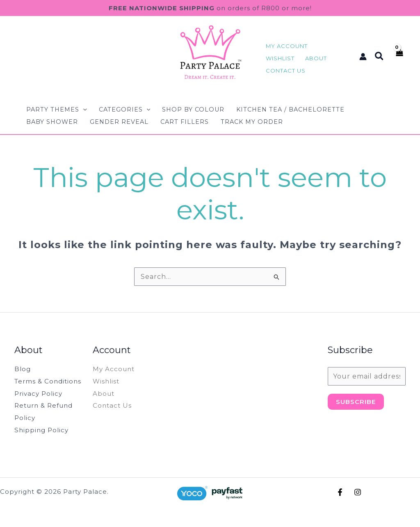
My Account (115, 369)
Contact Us (113, 405)
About (104, 394)
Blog (23, 369)
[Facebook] (340, 492)
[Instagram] (358, 492)
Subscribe (356, 402)
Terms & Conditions (49, 381)
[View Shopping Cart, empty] (399, 56)
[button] (380, 57)
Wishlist (107, 381)
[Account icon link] (363, 57)
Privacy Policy (40, 394)
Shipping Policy (43, 430)
